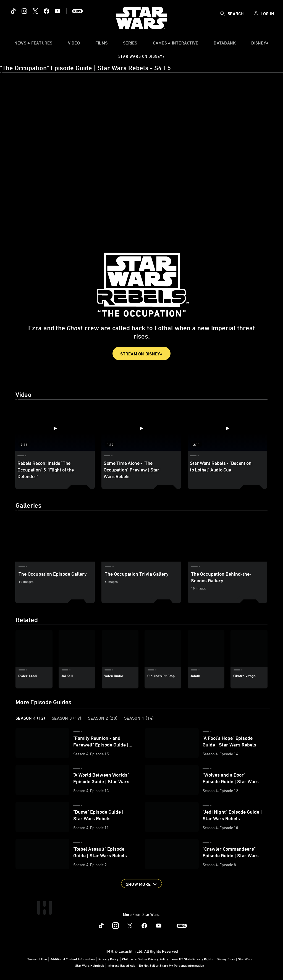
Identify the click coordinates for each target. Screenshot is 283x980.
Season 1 (139, 718)
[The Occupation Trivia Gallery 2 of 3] (141, 539)
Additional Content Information (73, 959)
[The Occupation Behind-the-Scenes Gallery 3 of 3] (227, 539)
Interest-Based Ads (121, 965)
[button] (141, 884)
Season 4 (30, 718)
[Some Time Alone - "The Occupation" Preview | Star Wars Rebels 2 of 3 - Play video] (141, 428)
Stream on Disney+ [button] (141, 354)
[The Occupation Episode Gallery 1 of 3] (55, 539)
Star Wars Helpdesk (90, 965)
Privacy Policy (108, 959)
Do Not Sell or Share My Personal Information (172, 965)
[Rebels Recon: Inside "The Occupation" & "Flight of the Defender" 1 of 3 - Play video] (55, 428)
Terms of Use (37, 959)
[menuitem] (74, 44)
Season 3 (66, 718)
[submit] (222, 14)
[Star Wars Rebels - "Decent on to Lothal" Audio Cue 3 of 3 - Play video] (227, 428)
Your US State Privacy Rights (192, 959)
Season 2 (103, 718)
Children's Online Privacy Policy (145, 959)
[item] (33, 44)
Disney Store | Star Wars (234, 959)
